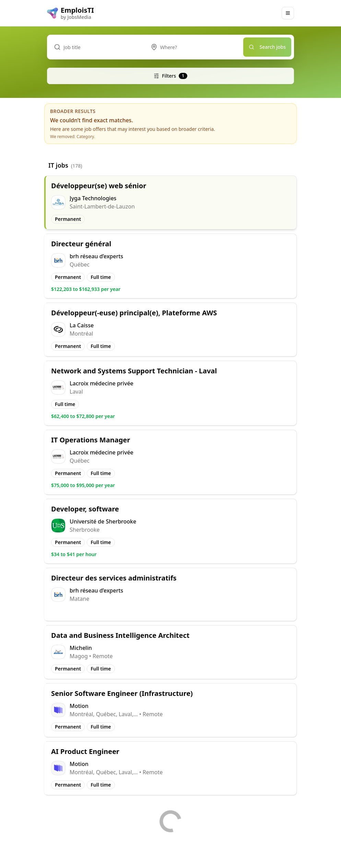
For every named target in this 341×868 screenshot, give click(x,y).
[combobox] (193, 47)
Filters (170, 76)
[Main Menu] (288, 13)
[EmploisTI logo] (70, 13)
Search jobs (267, 47)
